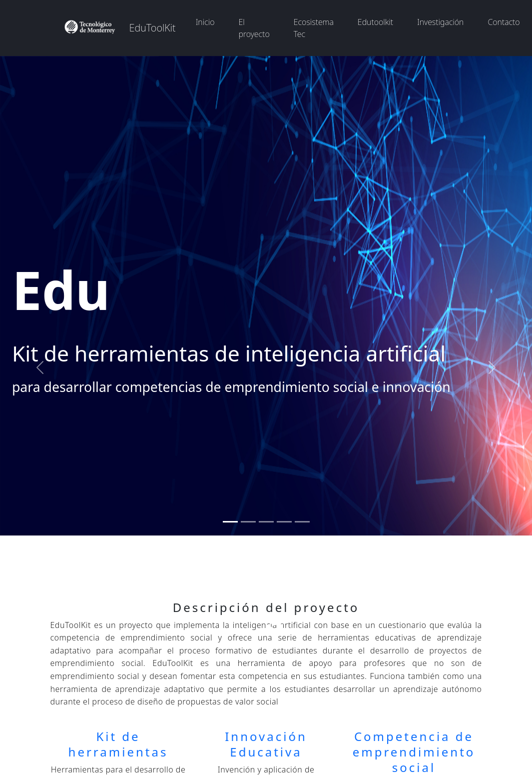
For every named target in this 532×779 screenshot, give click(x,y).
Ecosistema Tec (314, 28)
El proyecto (254, 28)
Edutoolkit (375, 22)
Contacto (504, 22)
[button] (40, 368)
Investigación (440, 22)
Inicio (205, 22)
